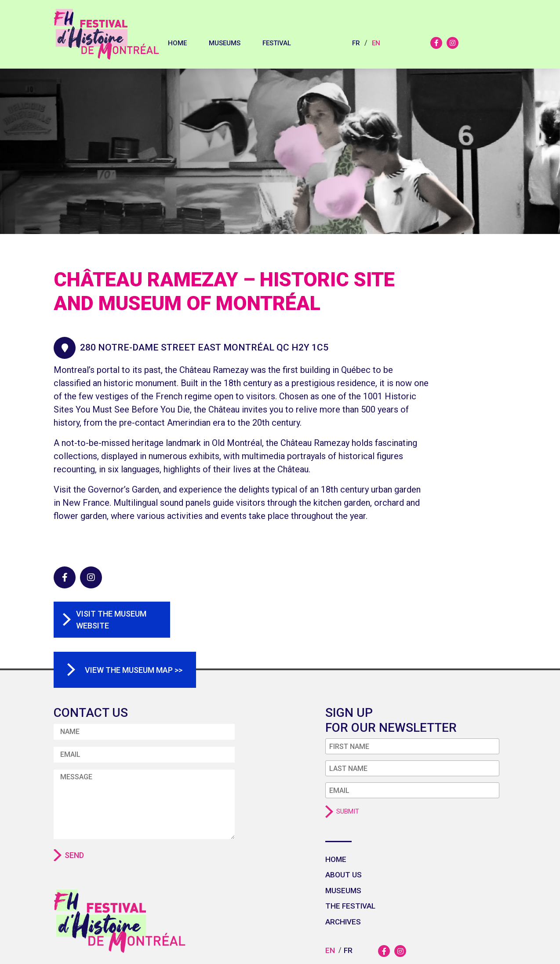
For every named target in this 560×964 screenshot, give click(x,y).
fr (356, 43)
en (376, 43)
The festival (350, 906)
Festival (277, 43)
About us (344, 875)
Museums (225, 43)
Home (177, 43)
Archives (343, 922)
